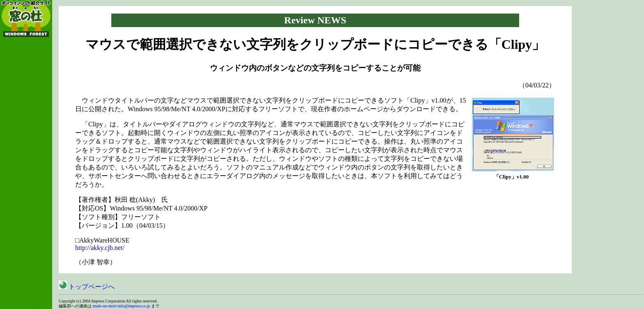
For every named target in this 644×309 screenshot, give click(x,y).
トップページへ (87, 287)
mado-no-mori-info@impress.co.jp (122, 306)
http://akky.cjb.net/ (100, 248)
